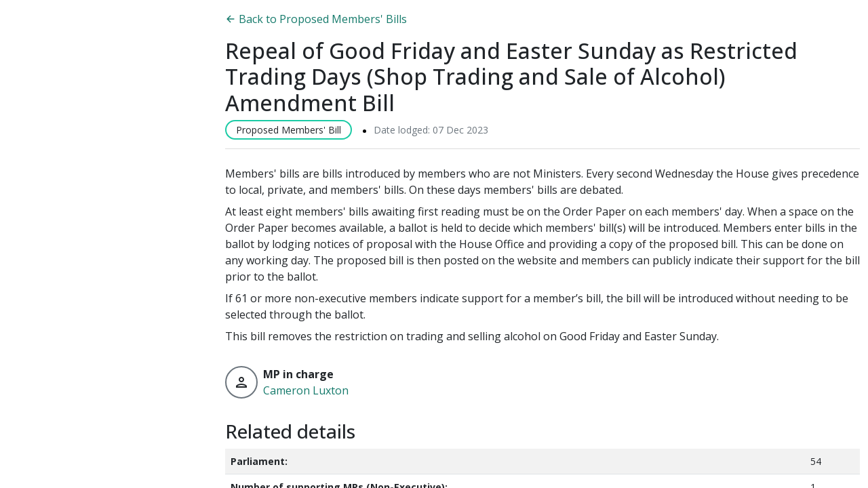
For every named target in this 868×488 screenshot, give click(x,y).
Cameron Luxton (306, 390)
